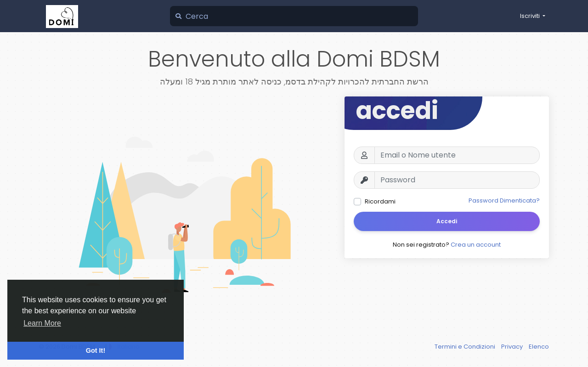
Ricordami (380, 201)
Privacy (513, 347)
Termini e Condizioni (466, 347)
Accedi (447, 221)
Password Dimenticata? (504, 200)
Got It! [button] (96, 350)
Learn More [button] (42, 323)
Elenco (539, 347)
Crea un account (476, 245)
